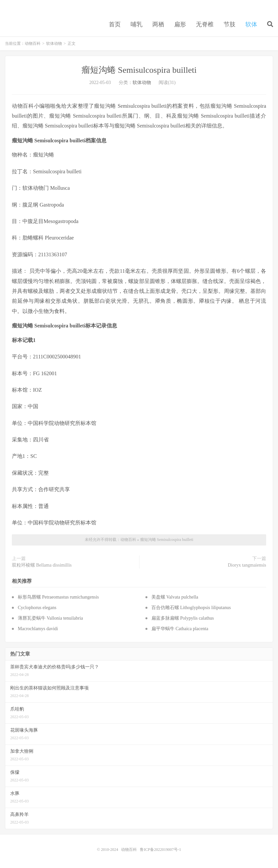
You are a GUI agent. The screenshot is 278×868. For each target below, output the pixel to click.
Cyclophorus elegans (37, 608)
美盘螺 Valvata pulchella (175, 597)
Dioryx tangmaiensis (247, 565)
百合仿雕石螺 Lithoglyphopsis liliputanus (191, 608)
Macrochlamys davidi (38, 629)
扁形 (180, 24)
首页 (115, 24)
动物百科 (33, 43)
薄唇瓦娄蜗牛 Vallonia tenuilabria (50, 618)
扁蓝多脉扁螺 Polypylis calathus (183, 618)
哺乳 (137, 24)
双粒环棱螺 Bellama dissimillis (42, 565)
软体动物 (54, 43)
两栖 (158, 24)
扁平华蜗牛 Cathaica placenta (180, 629)
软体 (251, 24)
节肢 (230, 24)
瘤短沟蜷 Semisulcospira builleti (139, 70)
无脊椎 (205, 24)
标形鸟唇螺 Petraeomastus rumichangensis (58, 597)
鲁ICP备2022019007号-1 (160, 850)
